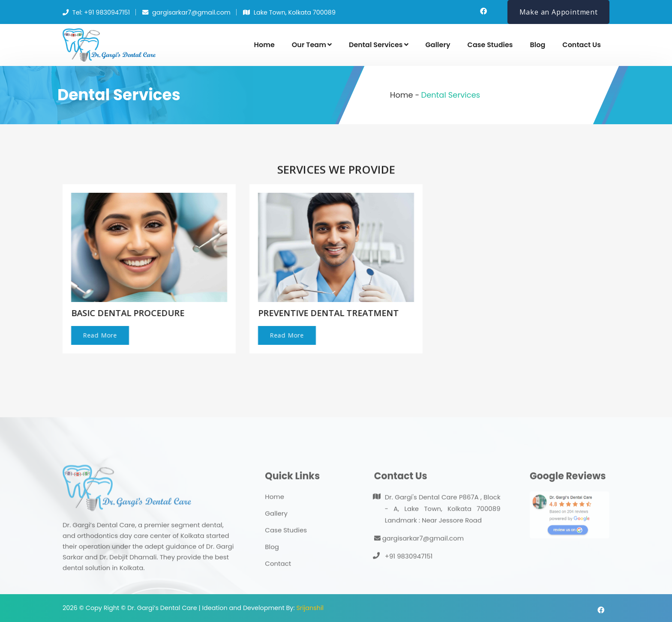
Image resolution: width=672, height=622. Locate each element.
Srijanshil (310, 608)
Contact (278, 576)
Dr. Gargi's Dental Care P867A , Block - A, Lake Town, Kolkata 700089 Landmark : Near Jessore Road (443, 521)
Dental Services (379, 45)
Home (264, 45)
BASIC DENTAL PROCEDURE (126, 313)
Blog (538, 45)
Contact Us (582, 45)
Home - (405, 95)
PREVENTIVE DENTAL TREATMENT (327, 313)
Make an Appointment (559, 12)
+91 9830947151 (409, 568)
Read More (99, 335)
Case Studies (490, 45)
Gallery (438, 45)
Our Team (312, 45)
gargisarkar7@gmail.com (419, 550)
